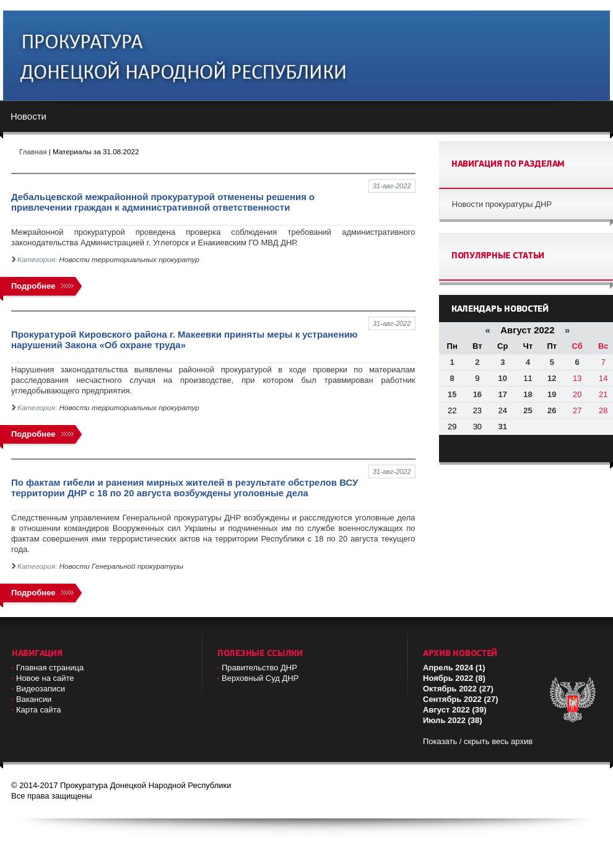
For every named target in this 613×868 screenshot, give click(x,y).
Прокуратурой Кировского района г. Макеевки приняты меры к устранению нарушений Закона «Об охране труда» (185, 340)
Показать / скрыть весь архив (478, 741)
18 (528, 394)
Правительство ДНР (259, 668)
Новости (28, 116)
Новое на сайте (45, 678)
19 (552, 394)
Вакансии (34, 699)
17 (503, 394)
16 (477, 394)
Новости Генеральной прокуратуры (121, 566)
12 (552, 378)
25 (528, 410)
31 (503, 427)
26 (552, 410)
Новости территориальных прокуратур (129, 259)
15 (452, 394)
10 (503, 378)
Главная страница (50, 668)
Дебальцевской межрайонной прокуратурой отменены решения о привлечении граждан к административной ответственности (163, 202)
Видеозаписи (41, 689)
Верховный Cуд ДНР (260, 678)
